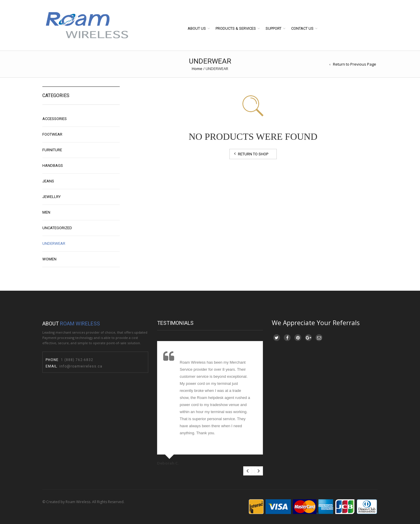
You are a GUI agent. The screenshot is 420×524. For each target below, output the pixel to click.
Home (197, 69)
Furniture (52, 150)
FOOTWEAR (52, 134)
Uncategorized (57, 228)
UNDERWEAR (54, 243)
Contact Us (302, 28)
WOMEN (49, 259)
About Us (197, 28)
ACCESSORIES (55, 119)
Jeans (48, 181)
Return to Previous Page (355, 64)
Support (274, 28)
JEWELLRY (51, 197)
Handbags (53, 165)
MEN (46, 212)
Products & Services (236, 28)
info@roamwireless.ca (80, 366)
